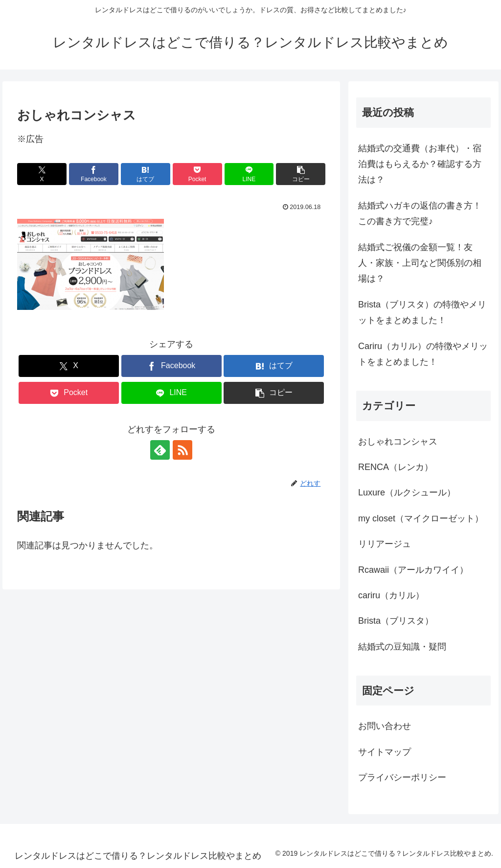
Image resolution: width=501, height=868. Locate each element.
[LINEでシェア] (249, 174)
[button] (301, 174)
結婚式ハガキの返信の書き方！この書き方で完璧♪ (420, 213)
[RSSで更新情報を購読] (182, 450)
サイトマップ (385, 752)
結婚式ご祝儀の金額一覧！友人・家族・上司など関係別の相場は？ (420, 263)
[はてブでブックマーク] (146, 174)
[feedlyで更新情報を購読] (160, 450)
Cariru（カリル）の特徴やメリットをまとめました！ (423, 354)
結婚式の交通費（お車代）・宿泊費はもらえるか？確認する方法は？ (420, 164)
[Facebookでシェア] (94, 174)
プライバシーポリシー (402, 777)
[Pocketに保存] (197, 174)
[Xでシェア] (42, 174)
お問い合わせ (385, 726)
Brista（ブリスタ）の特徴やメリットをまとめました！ (422, 312)
